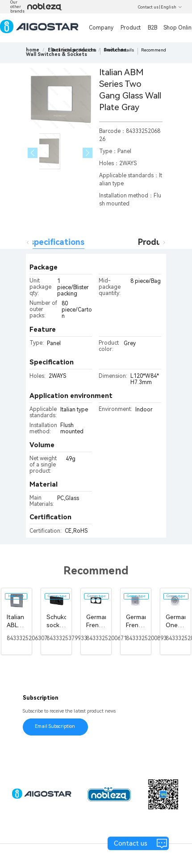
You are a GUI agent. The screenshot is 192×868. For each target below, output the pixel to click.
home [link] (33, 50)
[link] (56, 54)
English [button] (171, 7)
